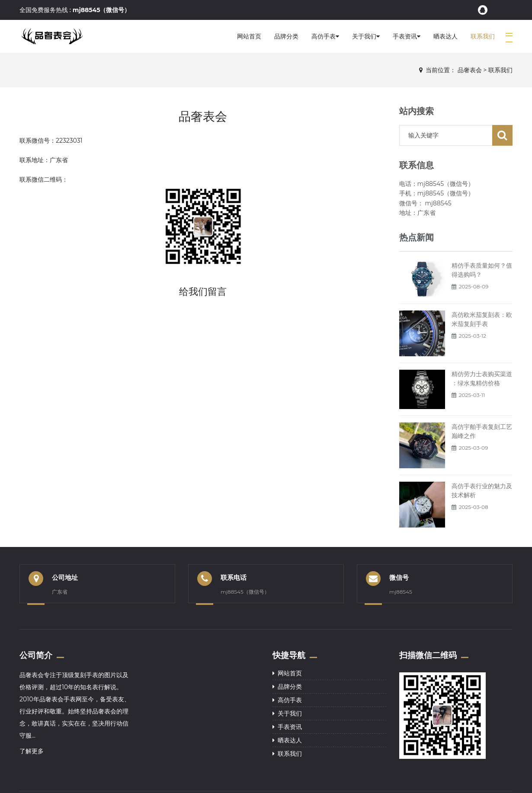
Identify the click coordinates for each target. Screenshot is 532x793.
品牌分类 (286, 36)
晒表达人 (445, 36)
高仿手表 (325, 36)
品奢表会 (470, 70)
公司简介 (36, 655)
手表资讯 (407, 36)
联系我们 (483, 36)
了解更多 (32, 751)
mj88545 (401, 592)
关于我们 (366, 36)
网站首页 (249, 36)
